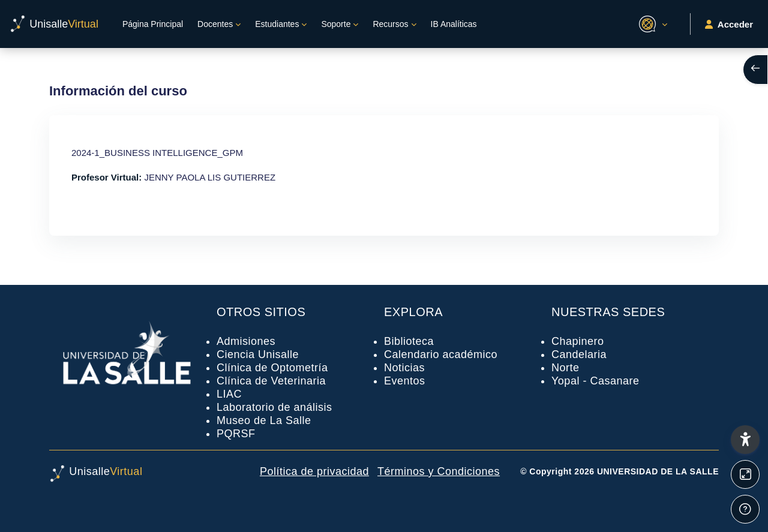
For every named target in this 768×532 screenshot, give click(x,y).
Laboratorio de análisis (274, 407)
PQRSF (236, 434)
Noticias (404, 368)
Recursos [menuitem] (390, 24)
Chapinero (578, 341)
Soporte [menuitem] (336, 24)
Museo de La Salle (264, 420)
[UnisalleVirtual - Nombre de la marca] (54, 24)
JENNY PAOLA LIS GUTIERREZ (210, 177)
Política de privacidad (314, 471)
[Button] (745, 474)
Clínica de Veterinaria (271, 381)
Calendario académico (441, 354)
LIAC (229, 394)
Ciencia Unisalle (258, 354)
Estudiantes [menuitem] (277, 24)
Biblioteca (409, 341)
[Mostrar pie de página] (745, 509)
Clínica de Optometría (272, 368)
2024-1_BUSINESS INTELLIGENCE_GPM (157, 153)
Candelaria (579, 354)
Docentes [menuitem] (215, 24)
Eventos (405, 381)
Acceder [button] (729, 24)
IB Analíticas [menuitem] (454, 24)
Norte (565, 368)
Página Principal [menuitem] (153, 24)
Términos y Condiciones (439, 471)
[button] (651, 24)
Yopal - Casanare (595, 381)
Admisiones (246, 341)
